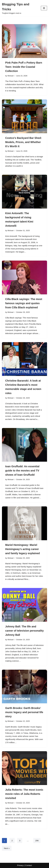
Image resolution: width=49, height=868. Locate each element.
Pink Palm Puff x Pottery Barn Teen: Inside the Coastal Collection (24, 67)
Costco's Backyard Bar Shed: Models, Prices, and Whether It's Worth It (23, 142)
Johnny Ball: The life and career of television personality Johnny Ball (24, 631)
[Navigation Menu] (44, 8)
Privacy (20, 865)
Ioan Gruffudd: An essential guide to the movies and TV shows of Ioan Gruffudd (22, 471)
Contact (28, 865)
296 (37, 841)
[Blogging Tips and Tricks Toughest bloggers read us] (19, 8)
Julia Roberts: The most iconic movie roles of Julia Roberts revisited (24, 794)
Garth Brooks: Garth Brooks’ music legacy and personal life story (24, 712)
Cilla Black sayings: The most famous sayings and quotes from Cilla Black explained (24, 303)
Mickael (11, 76)
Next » (7, 848)
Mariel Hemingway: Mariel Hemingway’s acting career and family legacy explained (23, 549)
